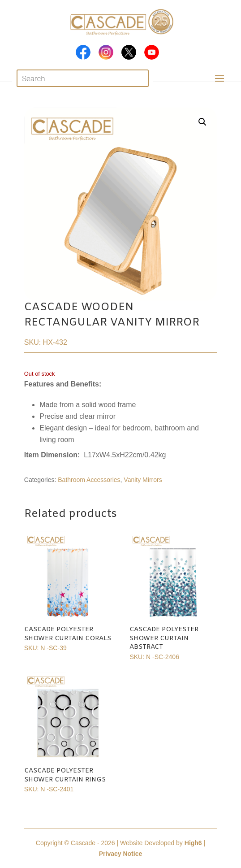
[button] (202, 122)
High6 (193, 843)
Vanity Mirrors (143, 480)
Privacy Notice (121, 854)
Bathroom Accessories (89, 480)
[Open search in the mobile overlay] (83, 78)
